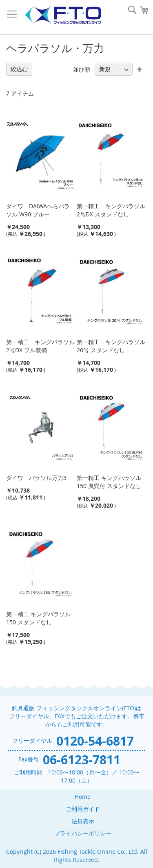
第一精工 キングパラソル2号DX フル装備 (40, 346)
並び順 (82, 69)
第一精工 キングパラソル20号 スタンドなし (111, 346)
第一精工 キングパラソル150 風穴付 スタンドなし (109, 482)
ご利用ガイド (83, 809)
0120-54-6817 (95, 741)
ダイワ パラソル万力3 (36, 478)
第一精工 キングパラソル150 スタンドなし (38, 618)
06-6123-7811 (82, 760)
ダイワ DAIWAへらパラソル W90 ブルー (38, 210)
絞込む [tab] (19, 69)
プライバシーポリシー (83, 833)
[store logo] (63, 15)
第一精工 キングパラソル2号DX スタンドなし (111, 210)
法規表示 (83, 821)
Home (83, 797)
